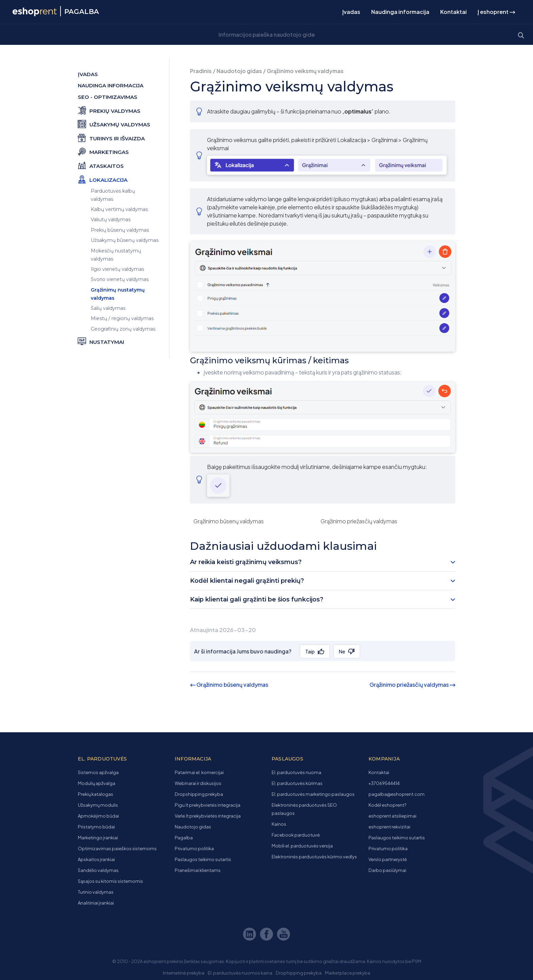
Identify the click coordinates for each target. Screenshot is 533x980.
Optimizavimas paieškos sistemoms (117, 848)
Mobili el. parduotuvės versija (302, 846)
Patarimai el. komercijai (199, 772)
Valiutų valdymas (111, 220)
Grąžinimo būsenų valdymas (229, 521)
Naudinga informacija (400, 12)
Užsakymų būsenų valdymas (125, 240)
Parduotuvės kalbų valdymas (113, 195)
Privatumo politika (194, 848)
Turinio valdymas (96, 892)
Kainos (279, 824)
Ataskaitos (101, 165)
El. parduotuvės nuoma (296, 772)
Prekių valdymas (109, 110)
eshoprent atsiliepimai (392, 816)
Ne (342, 651)
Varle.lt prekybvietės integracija (208, 816)
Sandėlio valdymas (98, 870)
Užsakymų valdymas (114, 124)
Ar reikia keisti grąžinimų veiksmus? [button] (246, 562)
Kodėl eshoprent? (387, 805)
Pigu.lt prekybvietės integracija (208, 805)
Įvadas (351, 12)
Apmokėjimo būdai (98, 816)
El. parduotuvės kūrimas (297, 783)
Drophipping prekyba (299, 973)
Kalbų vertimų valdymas (119, 209)
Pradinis (201, 71)
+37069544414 (384, 783)
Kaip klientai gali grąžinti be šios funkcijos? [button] (257, 599)
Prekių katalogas (96, 794)
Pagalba (184, 838)
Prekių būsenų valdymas (120, 230)
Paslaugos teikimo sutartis (203, 859)
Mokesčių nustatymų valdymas (116, 255)
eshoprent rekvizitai (389, 827)
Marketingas (103, 151)
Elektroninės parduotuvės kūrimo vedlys (314, 857)
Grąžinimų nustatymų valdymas (118, 294)
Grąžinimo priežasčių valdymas (359, 521)
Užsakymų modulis (98, 805)
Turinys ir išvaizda (111, 137)
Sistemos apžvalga (98, 772)
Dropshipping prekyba (199, 794)
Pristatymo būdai (96, 827)
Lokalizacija (103, 179)
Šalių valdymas (108, 308)
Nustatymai (101, 341)
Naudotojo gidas (239, 71)
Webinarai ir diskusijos (198, 783)
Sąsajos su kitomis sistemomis (110, 881)
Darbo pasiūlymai (387, 870)
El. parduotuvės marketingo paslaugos (313, 794)
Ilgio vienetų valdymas (117, 269)
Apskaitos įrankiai (96, 859)
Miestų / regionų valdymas (122, 318)
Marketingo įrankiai (98, 838)
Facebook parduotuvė (296, 835)
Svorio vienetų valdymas (120, 279)
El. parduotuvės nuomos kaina (240, 973)
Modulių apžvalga (97, 783)
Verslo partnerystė (388, 859)
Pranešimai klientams (198, 870)
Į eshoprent (496, 12)
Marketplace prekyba (348, 973)
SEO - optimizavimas (108, 97)
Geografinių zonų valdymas (123, 329)
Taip (310, 651)
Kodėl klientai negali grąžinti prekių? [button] (247, 581)
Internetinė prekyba (184, 973)
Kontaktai (453, 12)
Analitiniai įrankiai (96, 903)
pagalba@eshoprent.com (397, 794)
